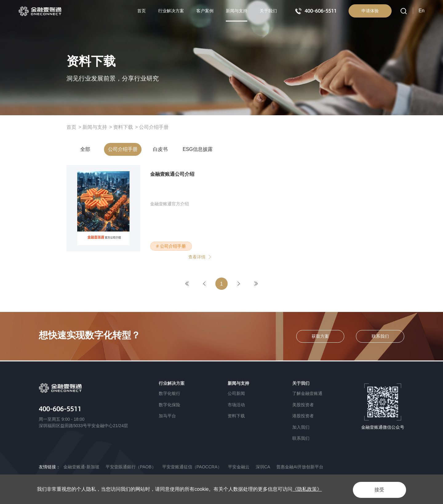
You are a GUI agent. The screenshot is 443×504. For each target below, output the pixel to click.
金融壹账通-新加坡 (81, 467)
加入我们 (301, 427)
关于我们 (268, 11)
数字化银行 (170, 393)
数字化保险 (170, 405)
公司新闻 (236, 393)
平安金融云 (239, 467)
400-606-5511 (62, 409)
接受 (377, 489)
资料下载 (123, 127)
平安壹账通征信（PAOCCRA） (192, 467)
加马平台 (167, 416)
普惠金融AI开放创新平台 (300, 467)
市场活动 (236, 405)
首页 (142, 11)
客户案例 (205, 11)
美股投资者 (303, 405)
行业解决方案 (171, 11)
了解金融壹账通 (307, 393)
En (421, 11)
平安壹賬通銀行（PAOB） (131, 467)
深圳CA (263, 467)
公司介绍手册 (154, 127)
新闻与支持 (237, 11)
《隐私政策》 (307, 489)
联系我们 (301, 438)
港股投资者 (303, 416)
